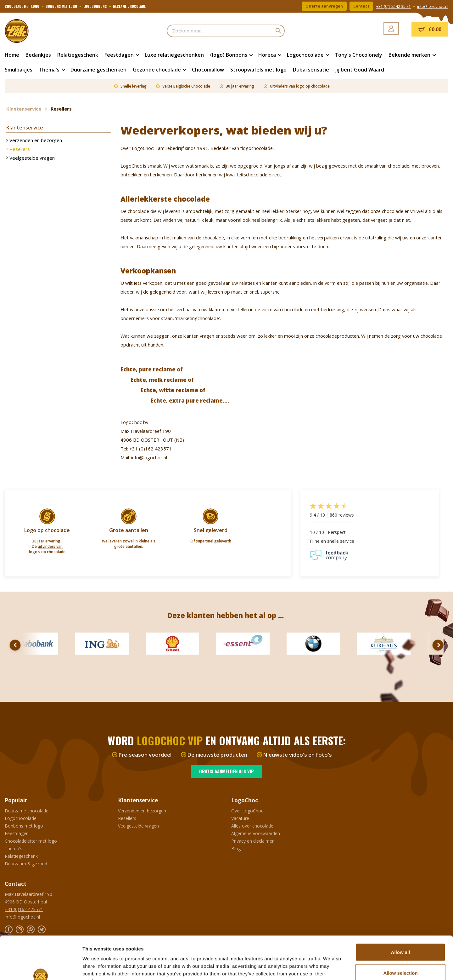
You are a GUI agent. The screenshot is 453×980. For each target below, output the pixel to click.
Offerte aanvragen (324, 6)
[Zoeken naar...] (220, 31)
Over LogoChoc (247, 811)
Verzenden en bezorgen (36, 140)
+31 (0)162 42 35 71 (394, 6)
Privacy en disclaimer (252, 841)
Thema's (14, 848)
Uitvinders (279, 86)
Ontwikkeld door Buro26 (59, 970)
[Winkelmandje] (430, 29)
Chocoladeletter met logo (31, 841)
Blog (236, 848)
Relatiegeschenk (21, 856)
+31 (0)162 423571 (24, 909)
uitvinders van (50, 546)
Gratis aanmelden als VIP (226, 771)
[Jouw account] (391, 28)
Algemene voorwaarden (256, 833)
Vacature (240, 818)
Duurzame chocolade (27, 811)
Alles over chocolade (252, 826)
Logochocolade (21, 818)
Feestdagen (17, 833)
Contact (361, 6)
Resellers (20, 149)
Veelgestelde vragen (32, 158)
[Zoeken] (279, 31)
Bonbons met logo (24, 826)
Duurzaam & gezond (26, 864)
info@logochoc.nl (433, 6)
